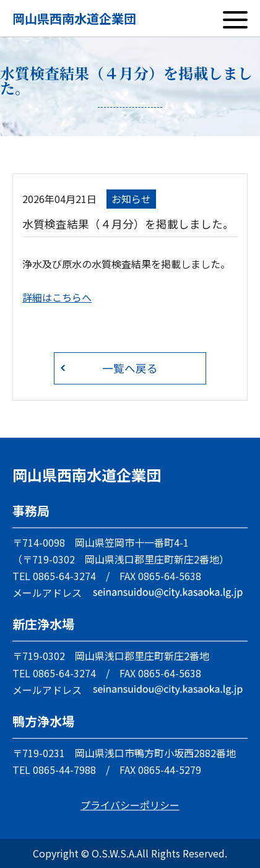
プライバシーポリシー (130, 805)
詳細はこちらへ (57, 297)
